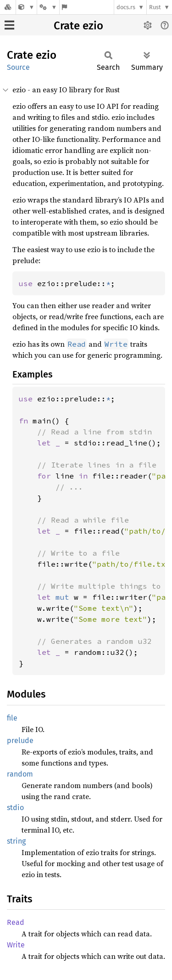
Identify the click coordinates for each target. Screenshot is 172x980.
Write (16, 945)
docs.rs (126, 7)
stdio (15, 808)
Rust (155, 7)
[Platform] (48, 7)
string (16, 841)
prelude (20, 741)
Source (18, 67)
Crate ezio (78, 26)
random (20, 774)
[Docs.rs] (8, 7)
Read (16, 922)
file (12, 718)
